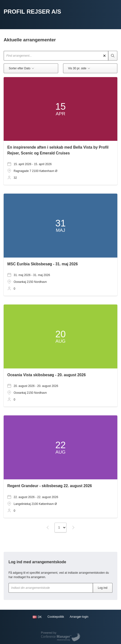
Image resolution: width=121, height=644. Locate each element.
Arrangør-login (79, 617)
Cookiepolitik (56, 617)
